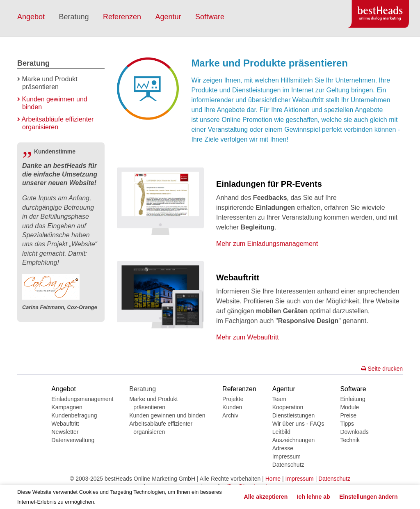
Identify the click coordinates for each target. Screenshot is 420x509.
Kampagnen (67, 407)
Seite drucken (382, 369)
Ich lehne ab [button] (314, 497)
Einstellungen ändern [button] (368, 497)
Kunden (232, 407)
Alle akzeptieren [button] (266, 497)
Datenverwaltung (73, 440)
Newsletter (65, 432)
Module (349, 407)
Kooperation (288, 407)
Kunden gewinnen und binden (167, 415)
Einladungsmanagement (82, 399)
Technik (350, 440)
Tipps (347, 424)
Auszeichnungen (294, 440)
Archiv (230, 415)
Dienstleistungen (294, 415)
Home (273, 479)
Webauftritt (65, 424)
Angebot (31, 17)
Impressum (286, 456)
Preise (348, 415)
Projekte (233, 399)
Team (279, 399)
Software (210, 17)
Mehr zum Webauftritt (248, 337)
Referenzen (122, 17)
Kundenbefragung (74, 415)
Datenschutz (288, 465)
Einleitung (353, 399)
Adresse (283, 448)
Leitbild (281, 432)
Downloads (354, 432)
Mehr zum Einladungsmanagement (267, 244)
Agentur (168, 17)
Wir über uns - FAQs (298, 424)
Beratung (74, 17)
